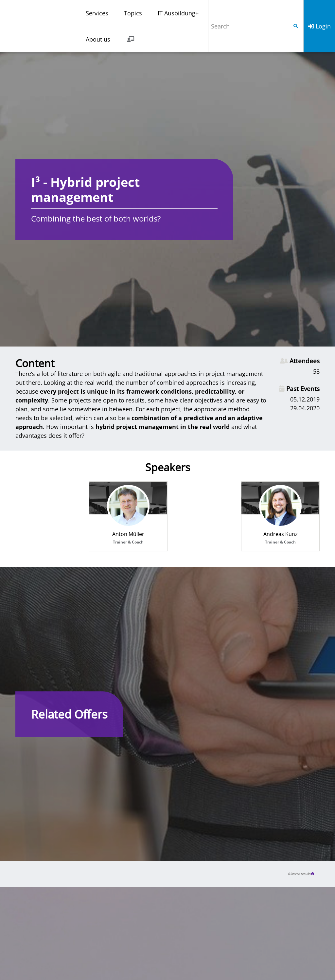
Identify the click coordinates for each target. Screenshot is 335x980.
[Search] (248, 26)
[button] (313, 874)
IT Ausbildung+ (178, 13)
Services (97, 13)
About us (98, 39)
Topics (133, 13)
